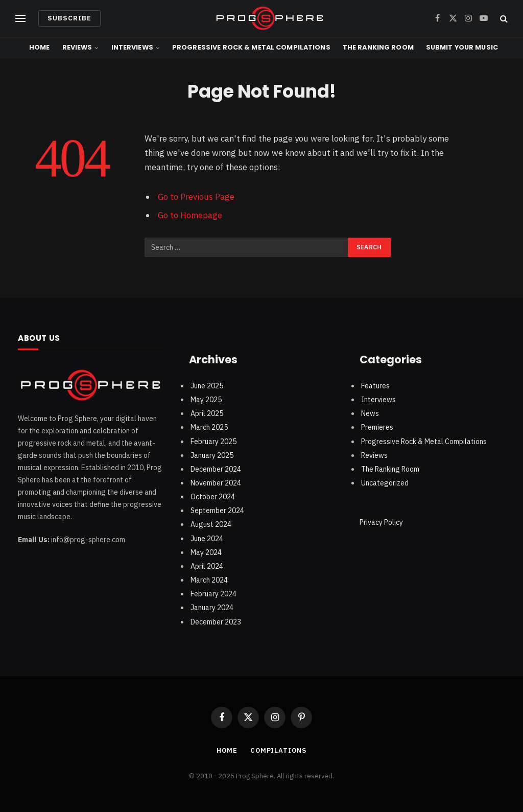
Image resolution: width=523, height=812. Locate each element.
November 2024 (216, 483)
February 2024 (213, 594)
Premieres (377, 427)
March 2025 (209, 427)
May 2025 (206, 400)
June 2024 (207, 539)
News (370, 413)
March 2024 (209, 580)
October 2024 (213, 497)
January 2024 (212, 608)
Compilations (278, 750)
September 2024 (217, 511)
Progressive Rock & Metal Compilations (251, 47)
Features (375, 386)
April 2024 (207, 566)
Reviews (77, 47)
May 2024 (206, 552)
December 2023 (216, 622)
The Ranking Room (378, 47)
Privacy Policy (381, 522)
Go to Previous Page (196, 197)
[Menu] (20, 19)
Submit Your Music (462, 47)
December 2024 (216, 469)
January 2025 (212, 455)
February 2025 (213, 442)
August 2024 (211, 524)
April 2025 (207, 413)
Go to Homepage (190, 215)
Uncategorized (385, 483)
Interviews (132, 47)
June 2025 (207, 386)
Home (40, 47)
